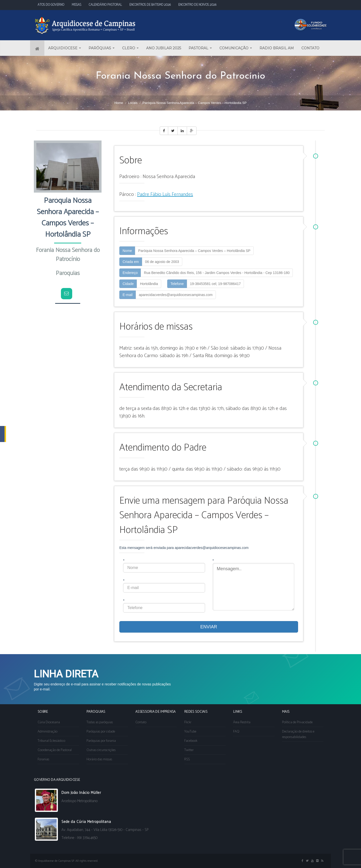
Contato (141, 722)
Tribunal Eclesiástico (51, 741)
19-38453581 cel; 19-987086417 (215, 284)
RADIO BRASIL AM (277, 48)
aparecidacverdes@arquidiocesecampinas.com (176, 295)
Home (119, 103)
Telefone (177, 284)
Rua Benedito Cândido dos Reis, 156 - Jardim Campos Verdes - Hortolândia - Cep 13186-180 (217, 273)
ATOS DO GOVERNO (51, 5)
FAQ (236, 732)
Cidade (128, 284)
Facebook (191, 741)
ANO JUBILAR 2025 (164, 48)
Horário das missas (99, 759)
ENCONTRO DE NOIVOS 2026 (197, 5)
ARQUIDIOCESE (65, 48)
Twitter (189, 750)
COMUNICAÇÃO (236, 48)
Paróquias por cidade (101, 732)
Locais (133, 103)
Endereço (130, 273)
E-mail (128, 295)
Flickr (188, 722)
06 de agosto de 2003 (162, 262)
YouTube (190, 732)
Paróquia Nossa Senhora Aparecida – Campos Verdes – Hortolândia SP (194, 251)
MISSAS (76, 5)
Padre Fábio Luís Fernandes (165, 194)
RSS (187, 759)
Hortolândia (149, 284)
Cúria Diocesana (49, 722)
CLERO (130, 48)
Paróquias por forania (101, 741)
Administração (48, 732)
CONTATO (310, 48)
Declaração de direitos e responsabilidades (298, 734)
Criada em (131, 262)
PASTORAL (200, 48)
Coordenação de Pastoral (55, 750)
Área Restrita (242, 722)
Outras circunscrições (101, 750)
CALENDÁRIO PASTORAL (105, 5)
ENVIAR (209, 627)
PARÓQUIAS (102, 48)
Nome (127, 251)
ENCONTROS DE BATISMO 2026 (150, 5)
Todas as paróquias (100, 722)
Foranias (43, 759)
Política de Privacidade (297, 722)
